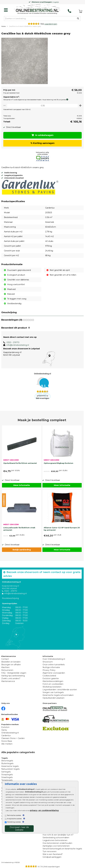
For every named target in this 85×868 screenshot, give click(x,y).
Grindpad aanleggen (52, 857)
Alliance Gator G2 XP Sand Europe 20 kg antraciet (62, 529)
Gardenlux (6, 736)
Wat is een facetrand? (53, 854)
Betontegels (7, 761)
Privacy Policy (49, 670)
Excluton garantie (51, 678)
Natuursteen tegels (10, 769)
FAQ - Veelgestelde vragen (14, 673)
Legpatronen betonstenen (55, 840)
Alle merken (7, 744)
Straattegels (7, 777)
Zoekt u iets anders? (11, 678)
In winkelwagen (42, 135)
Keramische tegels (10, 766)
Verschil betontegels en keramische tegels (62, 849)
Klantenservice (8, 681)
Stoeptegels (7, 775)
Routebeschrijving (10, 598)
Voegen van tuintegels (53, 692)
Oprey (4, 730)
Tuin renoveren (50, 851)
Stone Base (7, 741)
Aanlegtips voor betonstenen (56, 846)
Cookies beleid (49, 676)
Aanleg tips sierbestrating (13, 676)
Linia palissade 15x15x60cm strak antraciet (19, 529)
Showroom (48, 662)
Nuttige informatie (51, 667)
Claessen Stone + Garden (13, 738)
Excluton (5, 727)
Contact (5, 659)
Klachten (5, 667)
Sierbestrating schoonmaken (56, 838)
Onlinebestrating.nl (10, 733)
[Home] (37, 9)
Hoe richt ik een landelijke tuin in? (58, 835)
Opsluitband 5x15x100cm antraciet (20, 463)
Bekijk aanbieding (22, 550)
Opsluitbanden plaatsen (54, 698)
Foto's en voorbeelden (53, 684)
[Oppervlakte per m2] (42, 106)
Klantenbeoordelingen (53, 681)
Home (3, 26)
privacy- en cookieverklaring (44, 810)
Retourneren (7, 670)
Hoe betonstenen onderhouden (57, 843)
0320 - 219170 (13, 342)
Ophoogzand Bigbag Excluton (58, 463)
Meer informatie (22, 485)
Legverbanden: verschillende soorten (60, 690)
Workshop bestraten (52, 687)
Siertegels (6, 772)
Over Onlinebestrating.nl (54, 659)
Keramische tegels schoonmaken (58, 695)
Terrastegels (7, 780)
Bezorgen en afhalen (11, 665)
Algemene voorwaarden (54, 673)
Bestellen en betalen (11, 662)
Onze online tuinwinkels (54, 665)
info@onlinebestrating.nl (18, 345)
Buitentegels (7, 763)
